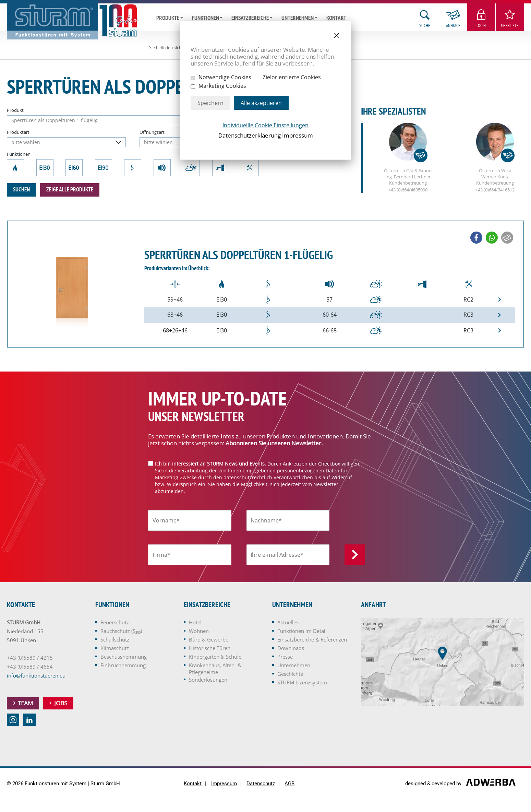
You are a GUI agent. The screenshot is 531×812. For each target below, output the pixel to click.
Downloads (291, 648)
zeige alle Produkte (70, 190)
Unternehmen (298, 18)
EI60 (74, 168)
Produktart (18, 132)
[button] (476, 238)
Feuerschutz (16, 168)
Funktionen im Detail (302, 631)
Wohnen (199, 631)
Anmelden (355, 555)
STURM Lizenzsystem (302, 682)
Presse (285, 657)
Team (25, 703)
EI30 (45, 168)
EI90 (104, 168)
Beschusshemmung (221, 168)
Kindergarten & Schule (215, 657)
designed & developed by (434, 784)
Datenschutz (261, 784)
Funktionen (206, 18)
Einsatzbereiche (250, 18)
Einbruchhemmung (250, 168)
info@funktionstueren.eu (36, 675)
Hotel (195, 622)
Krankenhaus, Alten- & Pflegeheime (215, 669)
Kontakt (336, 18)
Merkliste (510, 26)
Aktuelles (288, 622)
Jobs (61, 703)
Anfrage (453, 26)
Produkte (168, 18)
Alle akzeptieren (261, 103)
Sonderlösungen (208, 680)
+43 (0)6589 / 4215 (30, 658)
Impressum (298, 135)
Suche (425, 26)
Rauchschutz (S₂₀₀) (133, 168)
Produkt (15, 110)
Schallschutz (162, 168)
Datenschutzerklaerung (250, 135)
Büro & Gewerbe (209, 639)
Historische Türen (210, 648)
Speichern (210, 103)
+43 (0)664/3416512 (495, 190)
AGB (289, 784)
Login (481, 26)
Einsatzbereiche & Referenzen (312, 639)
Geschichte (290, 674)
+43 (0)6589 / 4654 (30, 667)
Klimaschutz (191, 168)
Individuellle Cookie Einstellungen (265, 125)
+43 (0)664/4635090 (408, 190)
